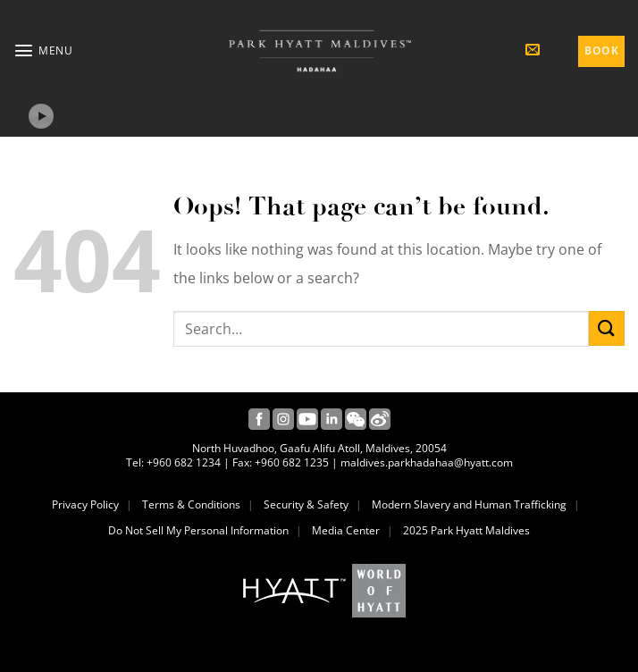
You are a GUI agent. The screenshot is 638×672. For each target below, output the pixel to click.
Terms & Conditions (191, 505)
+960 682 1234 (184, 463)
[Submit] (607, 328)
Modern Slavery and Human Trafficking (469, 505)
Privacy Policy (85, 505)
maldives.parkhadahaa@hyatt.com (427, 463)
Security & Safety (306, 505)
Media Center (346, 531)
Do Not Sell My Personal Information (198, 531)
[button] (43, 50)
